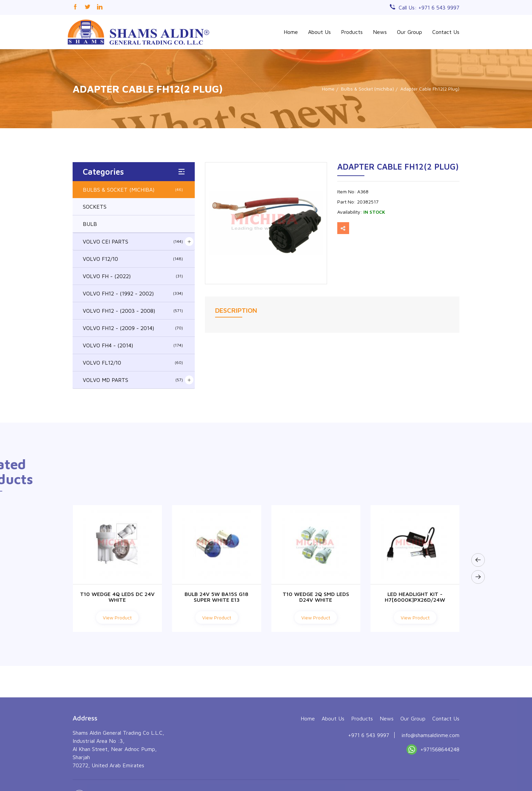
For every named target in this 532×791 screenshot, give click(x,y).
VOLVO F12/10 (133, 259)
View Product (117, 618)
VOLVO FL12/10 (133, 363)
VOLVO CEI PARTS (133, 242)
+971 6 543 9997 (369, 782)
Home (291, 32)
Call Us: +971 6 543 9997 (429, 7)
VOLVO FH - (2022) (133, 276)
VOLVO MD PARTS (133, 380)
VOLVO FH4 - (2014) (133, 345)
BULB (90, 224)
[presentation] (478, 560)
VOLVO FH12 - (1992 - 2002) (133, 293)
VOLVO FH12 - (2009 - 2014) (133, 328)
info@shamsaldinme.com (430, 782)
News (380, 32)
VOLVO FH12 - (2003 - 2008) (133, 311)
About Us (319, 32)
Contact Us (446, 32)
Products (352, 32)
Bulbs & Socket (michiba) (367, 89)
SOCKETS (95, 207)
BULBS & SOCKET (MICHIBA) (133, 190)
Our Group (410, 32)
